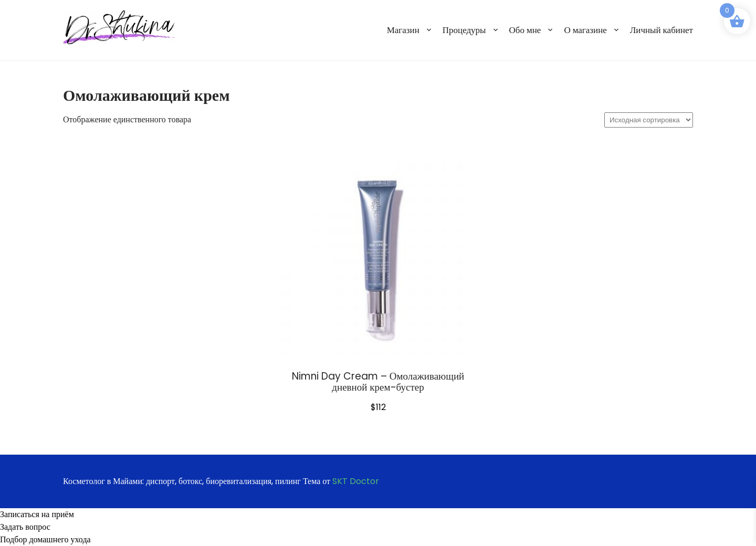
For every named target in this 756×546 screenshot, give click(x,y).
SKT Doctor (356, 481)
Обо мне (525, 30)
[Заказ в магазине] (649, 120)
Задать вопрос (25, 527)
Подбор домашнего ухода (45, 539)
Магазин (403, 30)
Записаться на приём (37, 514)
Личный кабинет (661, 30)
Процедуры (464, 30)
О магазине (585, 30)
